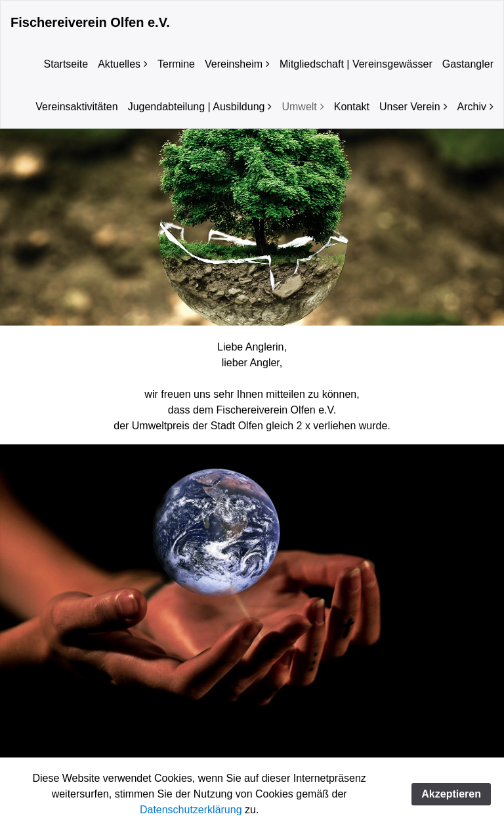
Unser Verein (410, 107)
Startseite (66, 64)
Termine (176, 64)
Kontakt (352, 107)
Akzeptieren (451, 794)
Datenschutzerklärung (191, 810)
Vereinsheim (234, 64)
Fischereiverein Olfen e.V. (90, 22)
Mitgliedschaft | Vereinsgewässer (356, 64)
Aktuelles (119, 64)
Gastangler (468, 64)
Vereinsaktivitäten (76, 107)
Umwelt (299, 107)
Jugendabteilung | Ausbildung (197, 107)
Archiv (472, 107)
